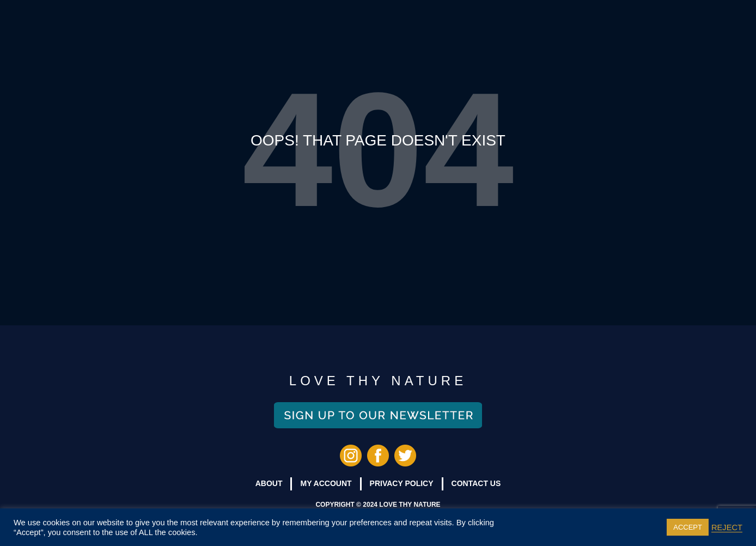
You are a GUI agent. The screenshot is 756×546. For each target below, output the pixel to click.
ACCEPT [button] (688, 527)
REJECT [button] (727, 527)
